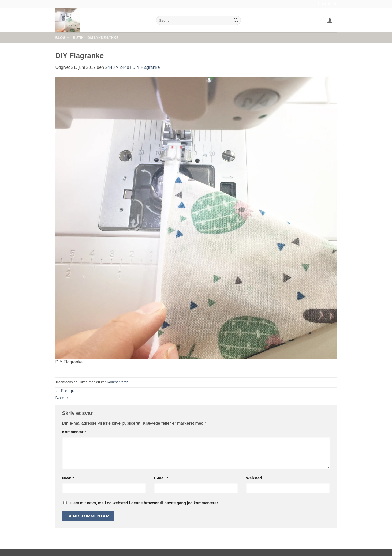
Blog (62, 38)
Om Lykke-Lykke (103, 38)
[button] (330, 20)
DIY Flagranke (146, 67)
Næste (65, 398)
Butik (78, 38)
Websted (254, 478)
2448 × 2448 (117, 67)
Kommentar (74, 432)
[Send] (236, 20)
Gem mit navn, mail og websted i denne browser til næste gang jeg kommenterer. (145, 503)
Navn (68, 478)
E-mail (161, 478)
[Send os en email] (334, 4)
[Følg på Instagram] (324, 4)
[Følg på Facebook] (319, 4)
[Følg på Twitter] (329, 4)
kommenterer (117, 382)
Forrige (65, 391)
